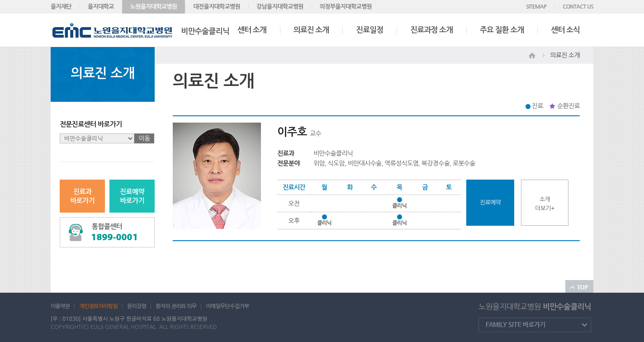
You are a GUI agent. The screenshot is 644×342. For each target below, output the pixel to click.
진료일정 (369, 30)
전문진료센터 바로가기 (91, 124)
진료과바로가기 (82, 196)
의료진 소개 (311, 30)
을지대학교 (101, 7)
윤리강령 (137, 306)
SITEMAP (536, 7)
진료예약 (490, 202)
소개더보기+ (545, 204)
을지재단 (61, 7)
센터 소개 (252, 30)
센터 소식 (565, 30)
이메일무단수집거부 (227, 306)
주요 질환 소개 (502, 30)
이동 (144, 138)
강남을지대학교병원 (280, 7)
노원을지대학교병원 (154, 7)
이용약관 (60, 306)
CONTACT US (578, 7)
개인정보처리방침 (98, 306)
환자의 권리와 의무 (176, 306)
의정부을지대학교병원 (346, 7)
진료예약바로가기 (132, 196)
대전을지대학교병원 (217, 7)
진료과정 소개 (431, 30)
